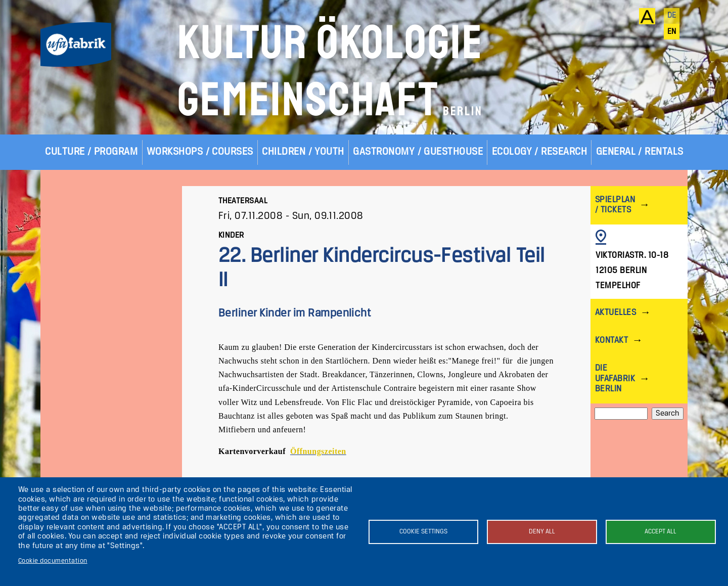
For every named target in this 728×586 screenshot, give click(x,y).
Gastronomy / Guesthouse (418, 152)
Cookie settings (423, 532)
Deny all (542, 532)
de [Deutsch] (672, 16)
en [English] (672, 32)
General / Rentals (640, 152)
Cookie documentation (53, 561)
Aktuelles (616, 313)
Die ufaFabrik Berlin (615, 378)
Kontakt (611, 341)
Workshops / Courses (200, 152)
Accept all (661, 532)
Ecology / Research (540, 152)
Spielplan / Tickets (615, 205)
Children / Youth (303, 152)
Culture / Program (91, 152)
